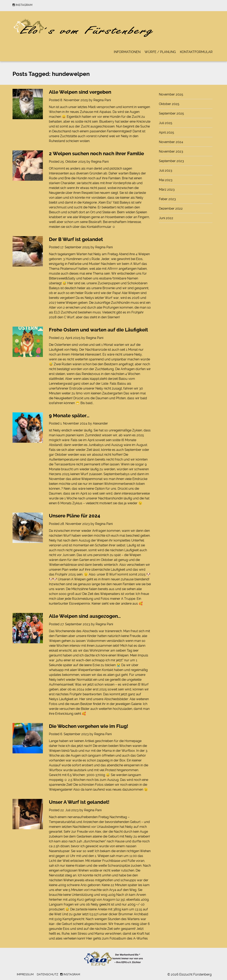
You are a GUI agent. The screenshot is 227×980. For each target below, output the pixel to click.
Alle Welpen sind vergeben (80, 92)
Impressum (25, 974)
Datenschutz (48, 974)
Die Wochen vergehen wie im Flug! (89, 726)
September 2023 (171, 161)
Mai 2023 (166, 180)
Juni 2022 (166, 218)
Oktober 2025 (169, 104)
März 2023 (167, 190)
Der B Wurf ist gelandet (76, 239)
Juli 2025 (166, 123)
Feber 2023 (167, 199)
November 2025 (171, 94)
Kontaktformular (196, 52)
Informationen (127, 52)
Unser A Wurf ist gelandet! (79, 802)
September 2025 (171, 113)
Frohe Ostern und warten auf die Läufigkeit (98, 330)
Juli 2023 (166, 170)
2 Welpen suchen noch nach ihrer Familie (96, 154)
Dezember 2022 (171, 209)
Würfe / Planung (160, 52)
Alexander (100, 423)
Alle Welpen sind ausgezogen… (85, 616)
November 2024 (171, 142)
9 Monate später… (69, 416)
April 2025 (166, 132)
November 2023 (171, 151)
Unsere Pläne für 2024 (75, 516)
